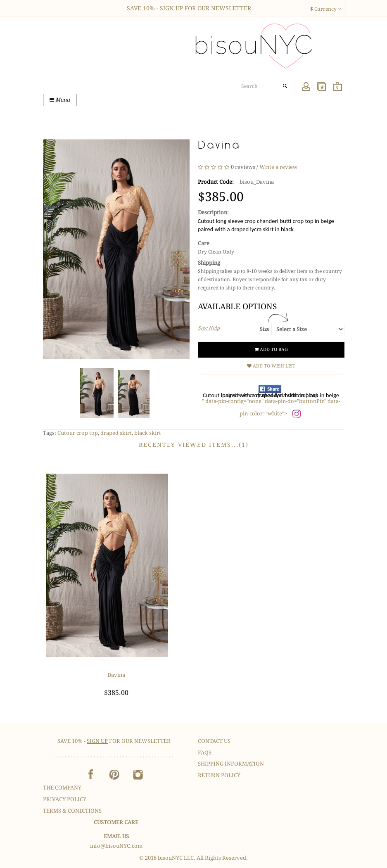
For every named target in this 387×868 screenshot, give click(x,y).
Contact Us (214, 741)
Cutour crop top (78, 433)
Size (265, 329)
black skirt (148, 433)
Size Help (209, 328)
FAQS (205, 753)
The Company (62, 788)
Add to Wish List (271, 366)
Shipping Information (231, 764)
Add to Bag (271, 350)
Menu (60, 100)
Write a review (278, 167)
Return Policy (219, 775)
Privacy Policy (65, 799)
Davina (116, 675)
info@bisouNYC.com (116, 846)
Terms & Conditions (72, 811)
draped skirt (116, 433)
